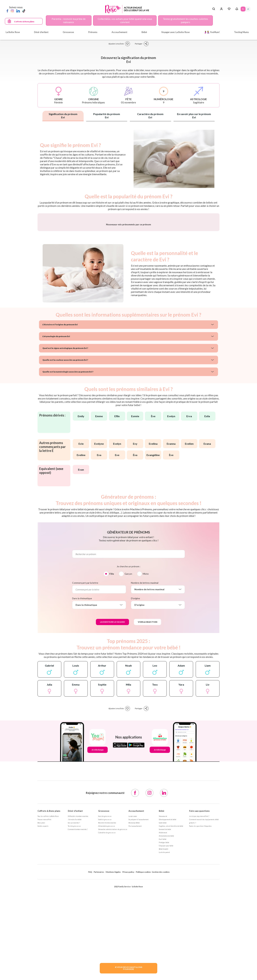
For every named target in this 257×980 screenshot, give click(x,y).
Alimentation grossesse (107, 912)
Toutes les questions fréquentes (200, 912)
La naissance (133, 902)
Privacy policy (128, 958)
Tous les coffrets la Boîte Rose (48, 902)
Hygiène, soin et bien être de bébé (171, 912)
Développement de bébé (168, 905)
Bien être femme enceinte (107, 909)
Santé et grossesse (105, 905)
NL (248, 9)
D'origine (135, 684)
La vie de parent (164, 938)
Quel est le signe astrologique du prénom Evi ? (65, 434)
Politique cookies (143, 958)
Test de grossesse (74, 912)
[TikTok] (24, 11)
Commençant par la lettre (85, 669)
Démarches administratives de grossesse (113, 915)
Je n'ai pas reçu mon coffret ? (199, 902)
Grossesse (104, 897)
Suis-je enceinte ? (74, 909)
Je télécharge (98, 836)
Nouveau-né (163, 902)
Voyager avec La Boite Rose (175, 32)
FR (243, 9)
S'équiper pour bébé (166, 932)
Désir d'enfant (75, 897)
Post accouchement (135, 912)
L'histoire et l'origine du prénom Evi (60, 411)
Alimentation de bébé (166, 922)
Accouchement (136, 897)
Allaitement (163, 919)
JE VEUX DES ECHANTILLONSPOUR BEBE (128, 968)
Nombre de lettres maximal (145, 669)
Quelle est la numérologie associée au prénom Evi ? (68, 458)
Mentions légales (113, 958)
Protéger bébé (164, 928)
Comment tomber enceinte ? (78, 915)
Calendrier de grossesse (107, 919)
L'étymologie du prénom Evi (56, 422)
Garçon (128, 660)
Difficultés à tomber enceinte (78, 902)
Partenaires (99, 958)
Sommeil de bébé (165, 915)
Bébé (162, 897)
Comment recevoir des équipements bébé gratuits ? (204, 907)
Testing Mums (241, 32)
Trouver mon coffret (44, 905)
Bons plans (41, 909)
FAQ (90, 958)
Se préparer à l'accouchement (138, 905)
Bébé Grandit (163, 935)
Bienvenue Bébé (134, 909)
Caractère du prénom (150, 116)
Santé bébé (163, 909)
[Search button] (214, 9)
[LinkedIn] (18, 11)
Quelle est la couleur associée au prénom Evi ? (65, 446)
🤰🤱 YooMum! (212, 32)
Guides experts (43, 912)
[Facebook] (7, 11)
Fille (112, 660)
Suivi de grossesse (105, 902)
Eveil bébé (163, 925)
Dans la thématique (82, 684)
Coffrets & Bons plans (24, 22)
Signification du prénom (63, 116)
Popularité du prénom (107, 116)
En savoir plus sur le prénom (194, 116)
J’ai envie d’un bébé (75, 905)
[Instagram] (12, 11)
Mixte (146, 660)
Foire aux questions (199, 897)
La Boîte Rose (13, 32)
